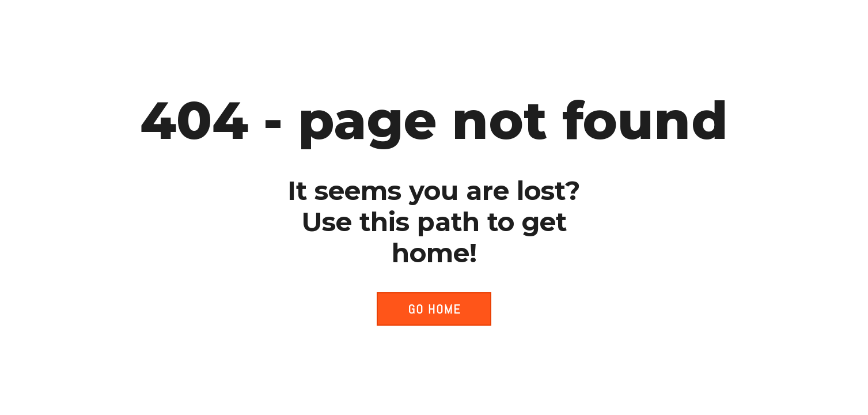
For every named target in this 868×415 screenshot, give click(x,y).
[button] (434, 309)
